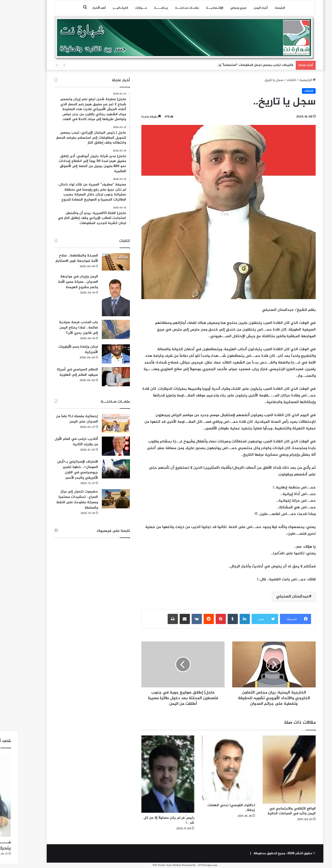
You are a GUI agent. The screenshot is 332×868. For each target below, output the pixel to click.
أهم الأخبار (80, 8)
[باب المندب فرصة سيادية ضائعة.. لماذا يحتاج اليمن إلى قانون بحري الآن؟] (97, 329)
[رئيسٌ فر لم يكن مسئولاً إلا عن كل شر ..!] (149, 774)
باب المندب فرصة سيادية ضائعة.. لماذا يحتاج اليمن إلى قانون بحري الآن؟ (60, 328)
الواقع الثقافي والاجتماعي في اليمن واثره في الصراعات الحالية (273, 811)
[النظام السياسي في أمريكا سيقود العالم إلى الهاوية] (97, 377)
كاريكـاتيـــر (102, 8)
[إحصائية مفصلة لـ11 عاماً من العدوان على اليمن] (97, 423)
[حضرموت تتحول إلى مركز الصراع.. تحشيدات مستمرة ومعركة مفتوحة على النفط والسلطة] (97, 499)
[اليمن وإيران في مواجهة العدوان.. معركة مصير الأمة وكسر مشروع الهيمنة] (97, 295)
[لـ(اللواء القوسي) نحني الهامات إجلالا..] (210, 768)
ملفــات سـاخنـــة (168, 8)
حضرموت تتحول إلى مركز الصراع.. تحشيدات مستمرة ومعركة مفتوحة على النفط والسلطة (58, 500)
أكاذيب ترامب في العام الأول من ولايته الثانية (57, 442)
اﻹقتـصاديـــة (196, 8)
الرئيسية (289, 80)
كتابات (272, 80)
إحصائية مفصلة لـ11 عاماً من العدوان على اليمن (58, 419)
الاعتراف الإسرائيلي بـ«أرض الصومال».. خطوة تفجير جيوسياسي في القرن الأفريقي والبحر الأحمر (59, 470)
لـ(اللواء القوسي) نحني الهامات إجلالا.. (212, 808)
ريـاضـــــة (142, 8)
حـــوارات (122, 8)
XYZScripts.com (189, 865)
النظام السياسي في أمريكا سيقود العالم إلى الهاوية (59, 372)
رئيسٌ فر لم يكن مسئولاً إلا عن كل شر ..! (150, 820)
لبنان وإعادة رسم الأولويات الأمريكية (59, 349)
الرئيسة (261, 8)
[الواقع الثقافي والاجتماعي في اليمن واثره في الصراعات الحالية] (270, 769)
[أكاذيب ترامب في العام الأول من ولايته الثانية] (97, 446)
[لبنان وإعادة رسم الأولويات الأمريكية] (97, 354)
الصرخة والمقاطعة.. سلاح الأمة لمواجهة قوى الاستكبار (58, 258)
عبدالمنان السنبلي (274, 597)
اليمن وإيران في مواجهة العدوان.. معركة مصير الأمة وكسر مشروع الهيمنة (59, 282)
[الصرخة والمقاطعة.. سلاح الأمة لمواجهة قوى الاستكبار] (97, 262)
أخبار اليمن (242, 8)
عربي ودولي (220, 8)
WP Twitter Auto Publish (148, 865)
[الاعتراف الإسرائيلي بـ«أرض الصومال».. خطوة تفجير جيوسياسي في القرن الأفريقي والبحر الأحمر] (97, 469)
